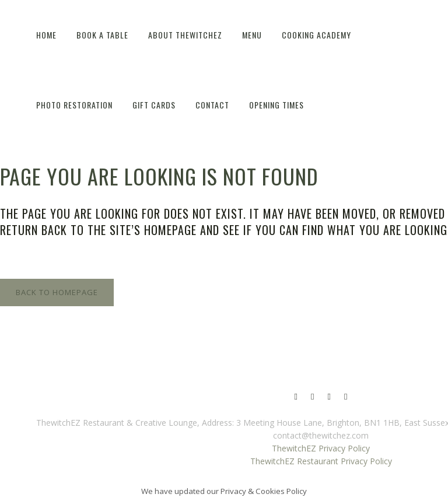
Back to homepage (57, 292)
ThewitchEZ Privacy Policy (321, 448)
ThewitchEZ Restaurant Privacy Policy (321, 461)
